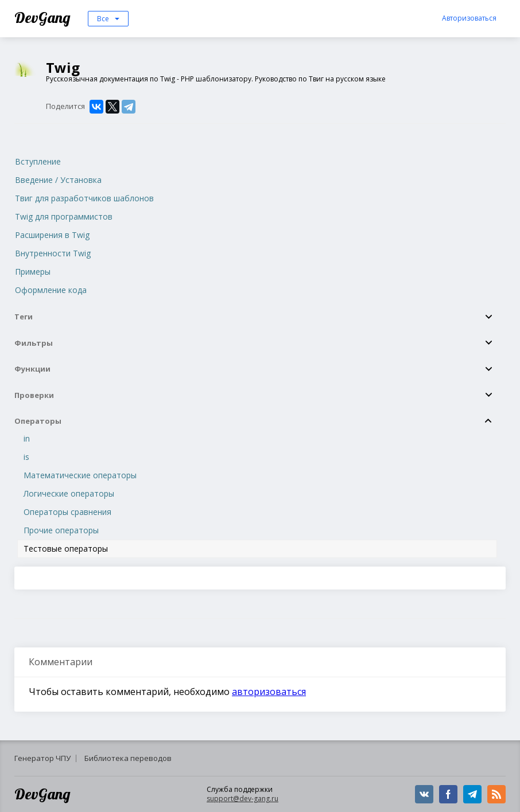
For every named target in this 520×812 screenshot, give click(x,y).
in (27, 438)
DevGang (44, 17)
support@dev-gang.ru (242, 799)
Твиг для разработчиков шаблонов (84, 198)
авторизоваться (269, 692)
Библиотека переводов (128, 758)
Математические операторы (80, 475)
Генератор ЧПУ (42, 758)
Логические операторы (69, 493)
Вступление (38, 161)
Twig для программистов (64, 216)
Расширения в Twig (52, 235)
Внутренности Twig (53, 253)
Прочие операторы (61, 530)
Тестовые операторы (66, 549)
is (26, 457)
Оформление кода (51, 290)
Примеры (33, 272)
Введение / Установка (58, 180)
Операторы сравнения (67, 512)
